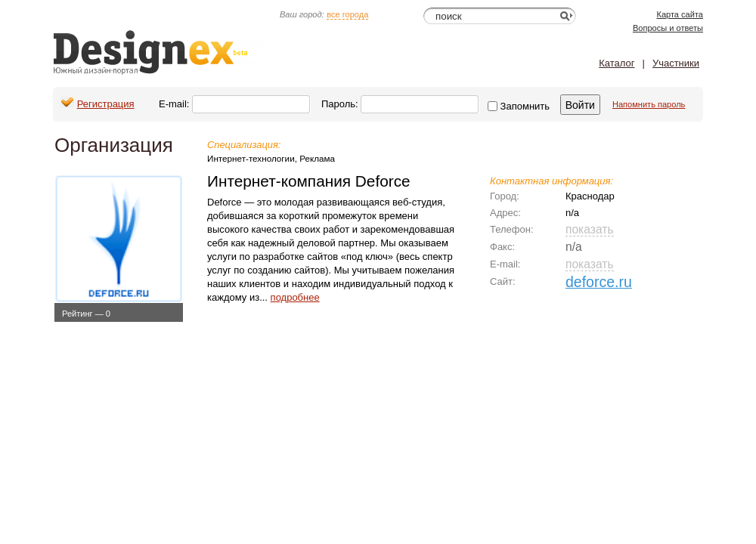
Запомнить (519, 106)
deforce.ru (599, 282)
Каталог (617, 63)
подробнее (295, 297)
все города (347, 14)
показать (590, 229)
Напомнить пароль (649, 104)
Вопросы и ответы (668, 28)
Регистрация (106, 104)
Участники (676, 63)
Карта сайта (680, 14)
